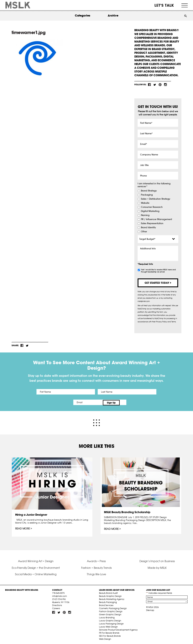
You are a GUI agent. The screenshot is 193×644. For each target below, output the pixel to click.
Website (145, 203)
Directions (57, 604)
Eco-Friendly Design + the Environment (36, 567)
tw (155, 85)
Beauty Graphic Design (110, 595)
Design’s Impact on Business (157, 560)
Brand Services (106, 604)
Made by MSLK (157, 567)
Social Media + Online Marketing (36, 574)
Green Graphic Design (110, 614)
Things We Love (96, 574)
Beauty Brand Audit (108, 592)
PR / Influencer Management (157, 219)
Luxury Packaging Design (111, 623)
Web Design (105, 638)
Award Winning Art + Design (36, 560)
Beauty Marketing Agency (112, 598)
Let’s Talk (164, 5)
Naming (145, 215)
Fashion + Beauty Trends (96, 567)
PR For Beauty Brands (109, 632)
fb (150, 85)
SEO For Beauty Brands (110, 635)
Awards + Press (96, 560)
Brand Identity (148, 228)
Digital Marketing (150, 211)
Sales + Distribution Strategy (156, 199)
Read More (23, 528)
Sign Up (125, 402)
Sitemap (150, 609)
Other (144, 232)
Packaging (147, 195)
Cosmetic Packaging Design (113, 607)
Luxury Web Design (108, 626)
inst (165, 85)
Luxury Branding (107, 617)
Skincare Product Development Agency (118, 629)
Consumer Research (152, 207)
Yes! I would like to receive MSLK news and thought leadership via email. (158, 271)
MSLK (18, 5)
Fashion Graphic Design (111, 611)
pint (160, 85)
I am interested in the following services (154, 185)
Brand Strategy (149, 191)
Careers (56, 607)
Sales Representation (152, 223)
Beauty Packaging (108, 601)
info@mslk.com (60, 595)
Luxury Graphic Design (110, 620)
